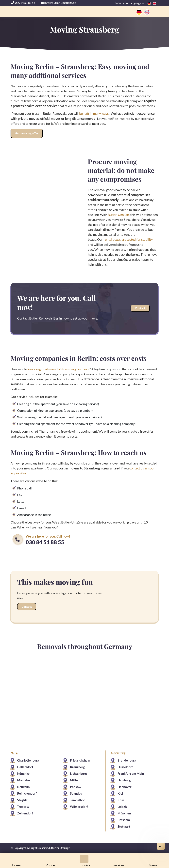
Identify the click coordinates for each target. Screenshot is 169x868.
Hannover (124, 786)
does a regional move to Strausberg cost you (58, 369)
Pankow (76, 786)
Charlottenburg (28, 760)
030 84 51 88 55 (23, 3)
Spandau (76, 793)
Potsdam (124, 819)
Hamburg (124, 779)
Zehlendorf (25, 813)
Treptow (23, 806)
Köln (121, 799)
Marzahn (24, 779)
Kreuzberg (78, 766)
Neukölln (24, 786)
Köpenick (24, 773)
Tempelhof (78, 799)
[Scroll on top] (161, 846)
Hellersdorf (25, 766)
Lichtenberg (79, 773)
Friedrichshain (80, 760)
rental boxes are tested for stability (128, 239)
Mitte (74, 779)
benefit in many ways (94, 113)
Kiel (120, 793)
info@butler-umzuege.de (58, 3)
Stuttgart (124, 826)
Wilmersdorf (79, 806)
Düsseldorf (125, 766)
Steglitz (23, 799)
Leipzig (122, 806)
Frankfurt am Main (131, 773)
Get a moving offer (27, 133)
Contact (140, 308)
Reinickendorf (27, 793)
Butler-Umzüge (119, 214)
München (124, 813)
